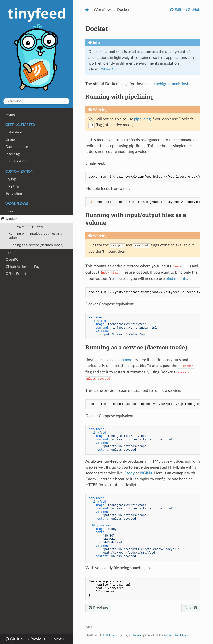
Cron (9, 211)
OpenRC (12, 259)
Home (10, 115)
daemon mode (122, 360)
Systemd (12, 252)
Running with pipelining (26, 226)
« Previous (36, 639)
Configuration (16, 161)
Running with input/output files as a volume (35, 236)
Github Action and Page (23, 267)
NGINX (146, 473)
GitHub (16, 639)
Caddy (129, 473)
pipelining (142, 119)
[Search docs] (36, 101)
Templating (14, 194)
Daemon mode (17, 147)
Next (191, 608)
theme (137, 635)
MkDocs (110, 635)
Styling (11, 179)
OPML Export (16, 274)
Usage (10, 140)
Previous (98, 608)
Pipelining (13, 154)
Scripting (12, 186)
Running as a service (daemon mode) (36, 245)
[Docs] (87, 10)
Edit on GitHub (187, 10)
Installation (14, 132)
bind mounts (176, 279)
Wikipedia (107, 69)
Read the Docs (176, 635)
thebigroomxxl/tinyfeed (174, 84)
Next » (59, 639)
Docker (9, 219)
